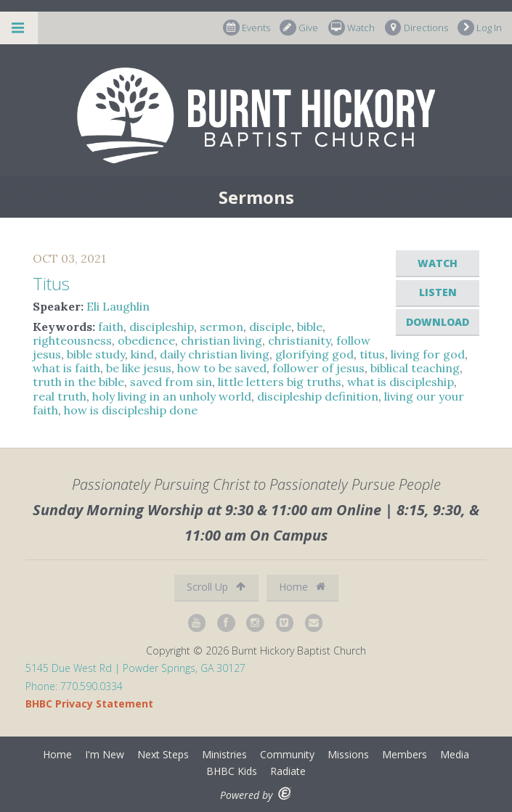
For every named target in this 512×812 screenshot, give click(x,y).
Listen (438, 292)
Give (299, 28)
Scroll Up (216, 587)
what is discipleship (401, 382)
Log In (480, 28)
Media (455, 754)
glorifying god (314, 354)
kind (142, 354)
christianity (299, 340)
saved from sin (171, 382)
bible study (96, 354)
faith (111, 327)
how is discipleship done (131, 410)
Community (287, 754)
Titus (51, 283)
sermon (222, 327)
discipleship (162, 327)
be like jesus (139, 368)
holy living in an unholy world (172, 396)
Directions (416, 28)
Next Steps (163, 754)
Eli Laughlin (118, 306)
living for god (428, 354)
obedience (146, 340)
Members (405, 754)
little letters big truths (280, 382)
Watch (352, 28)
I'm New (105, 754)
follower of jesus (318, 368)
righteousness (72, 340)
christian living (222, 340)
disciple (270, 327)
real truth (60, 396)
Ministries (224, 754)
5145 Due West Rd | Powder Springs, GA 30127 (135, 668)
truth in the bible (78, 382)
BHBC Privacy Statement (89, 704)
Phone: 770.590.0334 (74, 686)
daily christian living (215, 354)
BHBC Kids (232, 771)
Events (247, 28)
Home (302, 587)
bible (310, 327)
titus (372, 354)
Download (438, 322)
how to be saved (222, 368)
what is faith (66, 368)
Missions (348, 754)
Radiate (288, 771)
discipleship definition (318, 396)
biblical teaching (415, 368)
